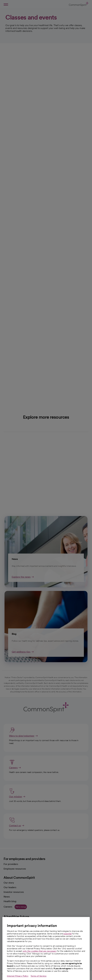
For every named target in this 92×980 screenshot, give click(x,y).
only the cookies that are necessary (40, 958)
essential (67, 941)
